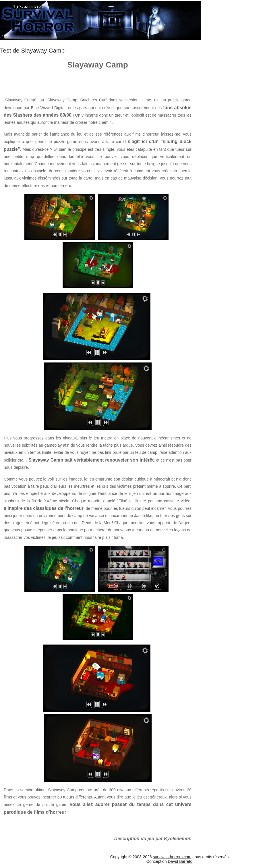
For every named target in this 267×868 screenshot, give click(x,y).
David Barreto (180, 861)
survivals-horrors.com (172, 857)
